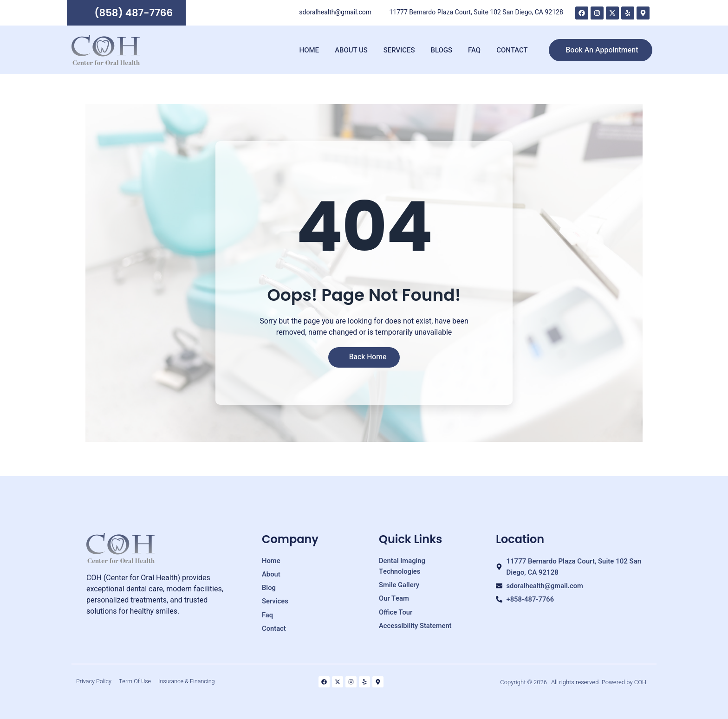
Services (399, 52)
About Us (351, 52)
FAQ (474, 52)
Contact (512, 52)
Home (309, 52)
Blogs (442, 52)
